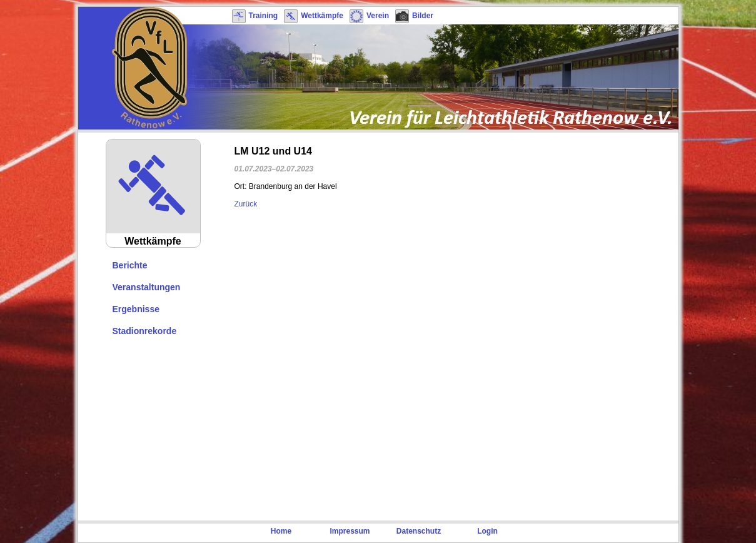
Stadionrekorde (145, 331)
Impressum (350, 531)
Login (487, 531)
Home (281, 531)
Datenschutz (419, 531)
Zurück (246, 204)
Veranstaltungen (147, 287)
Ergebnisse (136, 309)
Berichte (130, 265)
